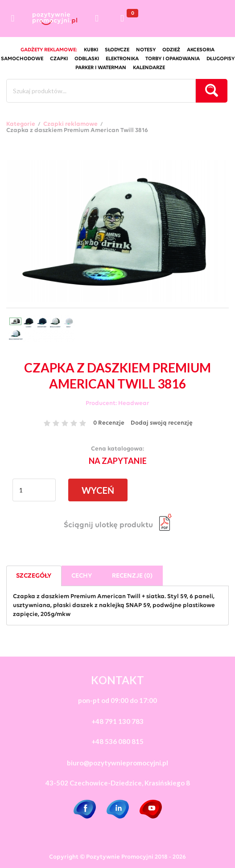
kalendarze (149, 68)
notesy (146, 50)
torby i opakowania (173, 59)
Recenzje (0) (132, 576)
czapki (59, 59)
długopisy (221, 59)
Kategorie (21, 124)
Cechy (82, 576)
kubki (91, 50)
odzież (171, 50)
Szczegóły (34, 576)
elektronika (122, 59)
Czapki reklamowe (70, 124)
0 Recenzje (109, 423)
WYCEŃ (98, 490)
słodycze (117, 50)
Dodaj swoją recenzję (162, 423)
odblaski (87, 59)
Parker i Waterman (101, 68)
